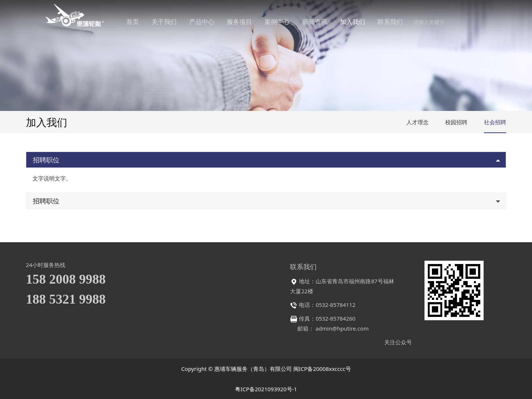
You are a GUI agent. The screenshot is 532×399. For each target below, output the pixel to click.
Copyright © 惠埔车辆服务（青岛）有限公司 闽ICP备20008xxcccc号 (266, 369)
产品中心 (212, 22)
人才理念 (417, 122)
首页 (143, 22)
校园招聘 (456, 122)
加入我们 (363, 22)
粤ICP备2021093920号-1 (266, 389)
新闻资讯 (325, 22)
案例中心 (288, 22)
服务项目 (250, 22)
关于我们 (175, 22)
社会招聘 (495, 122)
